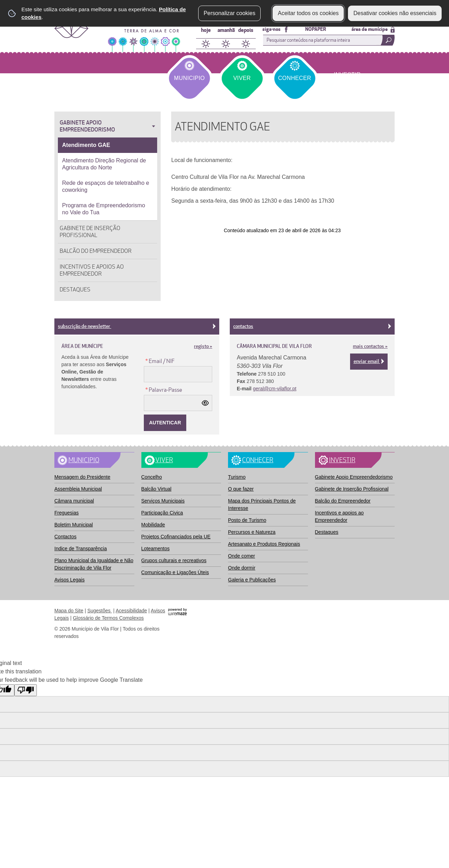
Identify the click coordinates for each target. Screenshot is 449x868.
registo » (203, 346)
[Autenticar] (165, 423)
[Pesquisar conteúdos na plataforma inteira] (386, 40)
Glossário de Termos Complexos (108, 618)
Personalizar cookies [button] (229, 13)
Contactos (312, 326)
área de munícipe (373, 30)
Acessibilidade (132, 611)
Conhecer (295, 78)
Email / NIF (159, 361)
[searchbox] (327, 40)
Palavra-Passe (163, 389)
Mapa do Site (69, 611)
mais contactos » (370, 346)
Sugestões (100, 611)
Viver (242, 78)
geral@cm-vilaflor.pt (275, 389)
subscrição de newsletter (137, 326)
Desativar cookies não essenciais (395, 13)
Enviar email (369, 361)
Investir (347, 75)
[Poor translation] (26, 690)
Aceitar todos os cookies (308, 13)
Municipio (189, 78)
